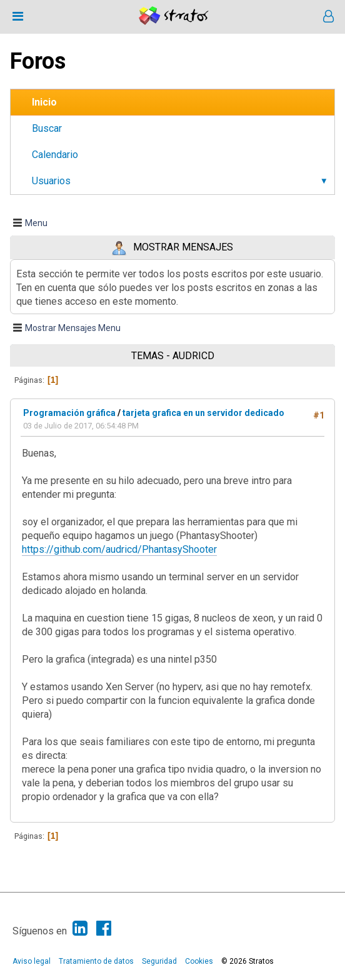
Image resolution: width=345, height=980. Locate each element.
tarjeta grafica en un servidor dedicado (203, 413)
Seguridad (159, 961)
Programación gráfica (69, 413)
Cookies (199, 961)
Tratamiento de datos (96, 961)
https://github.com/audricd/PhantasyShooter (119, 549)
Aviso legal (32, 961)
